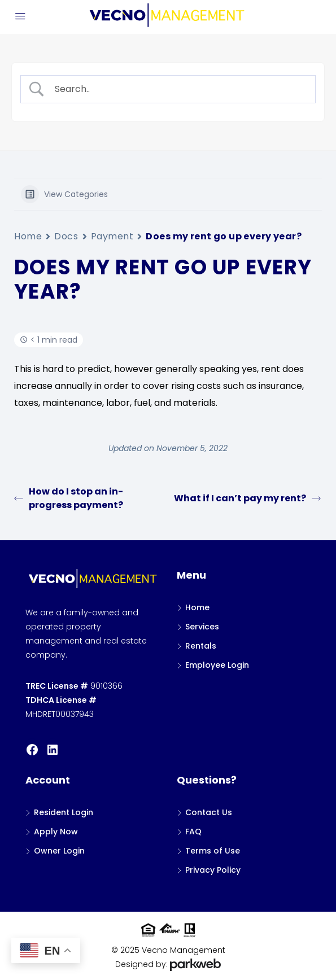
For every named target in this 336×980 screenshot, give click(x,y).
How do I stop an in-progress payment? (69, 498)
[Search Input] (178, 89)
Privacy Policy (213, 870)
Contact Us (209, 812)
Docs (66, 236)
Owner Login (59, 851)
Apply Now (56, 832)
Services (202, 627)
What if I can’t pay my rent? (247, 498)
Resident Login (64, 812)
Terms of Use (213, 851)
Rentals (201, 646)
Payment (112, 236)
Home (28, 236)
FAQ (193, 832)
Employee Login (217, 665)
